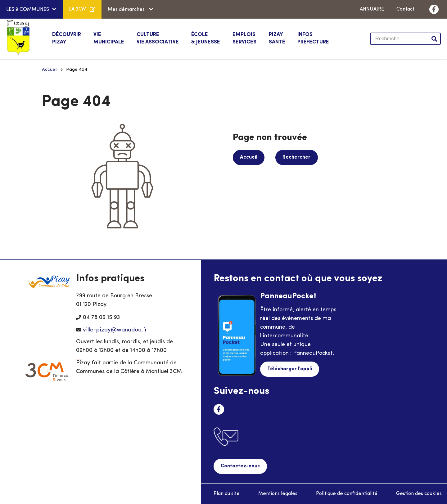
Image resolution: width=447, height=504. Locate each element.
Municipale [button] (109, 38)
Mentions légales (278, 493)
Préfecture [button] (313, 38)
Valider (435, 39)
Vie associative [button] (158, 38)
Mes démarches (127, 10)
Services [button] (244, 38)
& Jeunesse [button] (206, 38)
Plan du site (227, 493)
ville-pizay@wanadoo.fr (115, 330)
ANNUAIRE (372, 9)
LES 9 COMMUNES (28, 10)
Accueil (50, 70)
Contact (405, 9)
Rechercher (296, 157)
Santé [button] (277, 38)
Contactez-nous (240, 466)
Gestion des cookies (419, 493)
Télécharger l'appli (289, 369)
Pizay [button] (67, 38)
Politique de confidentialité (347, 493)
